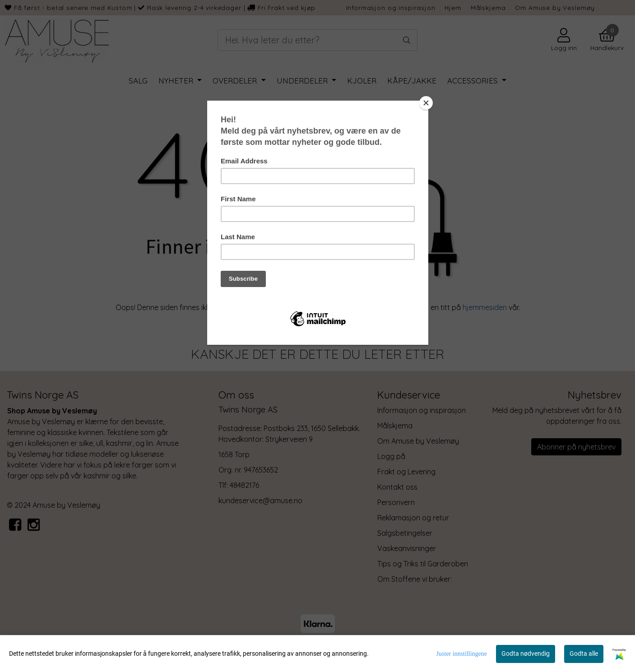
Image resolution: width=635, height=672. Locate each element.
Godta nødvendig (526, 653)
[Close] (426, 103)
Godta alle (584, 653)
